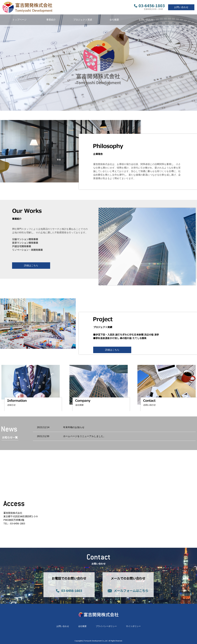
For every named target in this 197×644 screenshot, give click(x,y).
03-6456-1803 (149, 6)
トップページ (19, 20)
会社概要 (114, 20)
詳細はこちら (31, 265)
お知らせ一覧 (10, 438)
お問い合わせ (181, 7)
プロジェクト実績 (83, 20)
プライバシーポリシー (106, 626)
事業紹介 (51, 20)
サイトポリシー (133, 626)
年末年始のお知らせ (74, 427)
